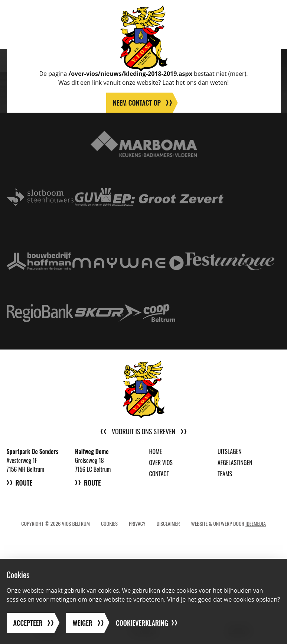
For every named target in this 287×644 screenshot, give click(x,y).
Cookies (109, 523)
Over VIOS (161, 463)
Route (24, 483)
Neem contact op (137, 103)
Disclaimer (168, 523)
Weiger (83, 623)
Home (156, 451)
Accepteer (28, 623)
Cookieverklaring (142, 623)
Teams (225, 474)
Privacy (137, 523)
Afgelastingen (235, 463)
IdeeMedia (256, 523)
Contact (159, 474)
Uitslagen (230, 451)
